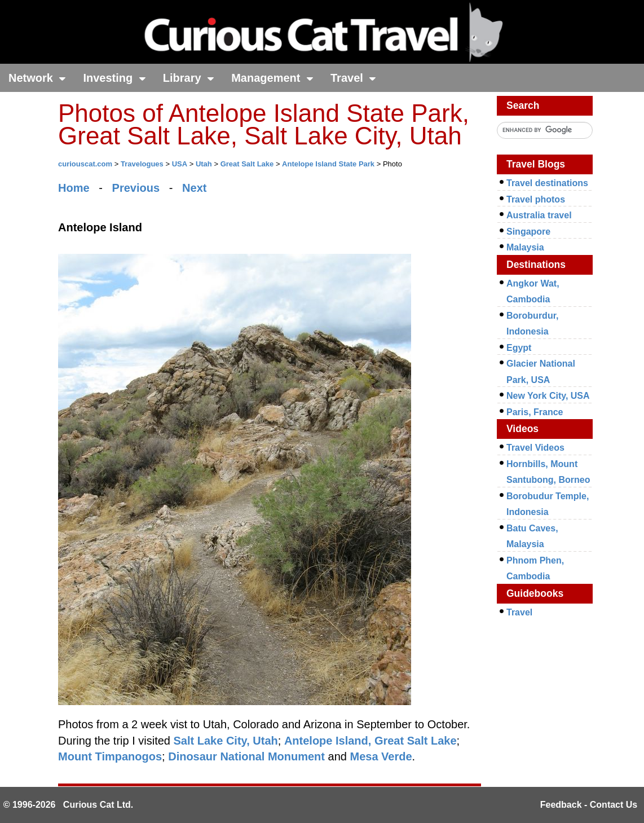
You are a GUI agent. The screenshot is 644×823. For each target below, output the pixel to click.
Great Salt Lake (247, 164)
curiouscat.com (85, 164)
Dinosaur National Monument (246, 756)
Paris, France (535, 412)
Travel (353, 78)
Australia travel (539, 215)
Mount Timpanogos (110, 756)
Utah (204, 164)
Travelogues (142, 164)
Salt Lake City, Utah (226, 741)
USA (180, 164)
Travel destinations (547, 183)
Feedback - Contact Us (589, 805)
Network (37, 78)
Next (194, 188)
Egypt (519, 348)
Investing (114, 78)
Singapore (528, 232)
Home (74, 188)
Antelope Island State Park (328, 164)
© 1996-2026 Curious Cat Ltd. (69, 805)
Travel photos (536, 199)
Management (272, 78)
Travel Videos (535, 448)
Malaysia (525, 247)
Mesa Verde (381, 756)
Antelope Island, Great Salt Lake (370, 741)
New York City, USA (548, 396)
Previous (136, 188)
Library (189, 78)
